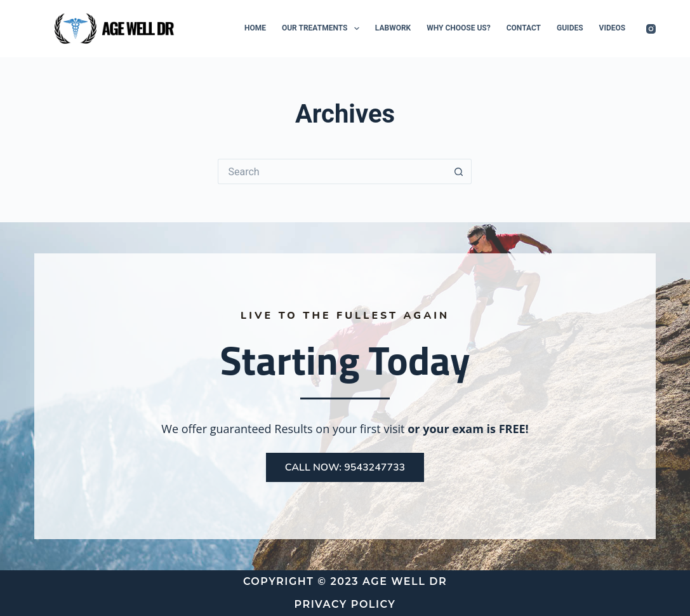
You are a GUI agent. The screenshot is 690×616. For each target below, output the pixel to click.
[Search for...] (332, 171)
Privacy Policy (345, 604)
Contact (524, 28)
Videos (613, 28)
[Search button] (459, 171)
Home (255, 28)
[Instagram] (651, 29)
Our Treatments (323, 29)
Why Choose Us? (458, 28)
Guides (570, 28)
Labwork (393, 28)
